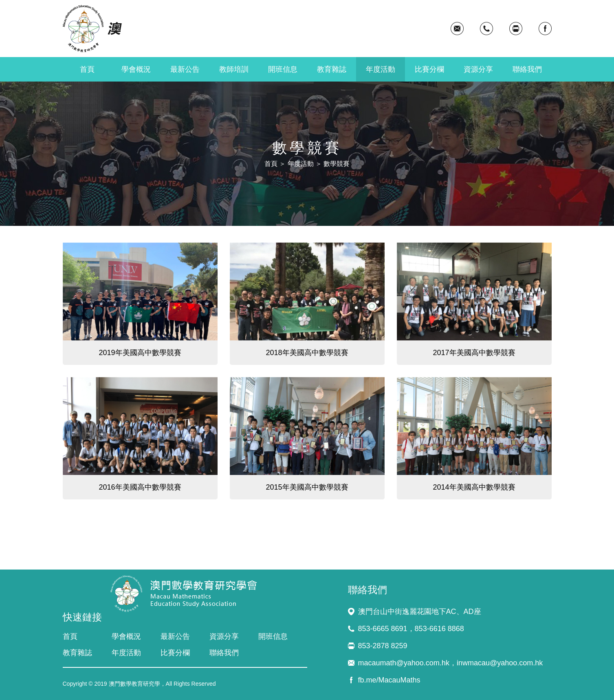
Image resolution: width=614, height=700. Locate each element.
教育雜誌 (332, 69)
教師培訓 (234, 69)
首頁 (87, 69)
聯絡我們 (527, 69)
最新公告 (185, 69)
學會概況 (136, 69)
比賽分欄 (429, 69)
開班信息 (283, 69)
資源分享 (478, 69)
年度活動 (381, 69)
